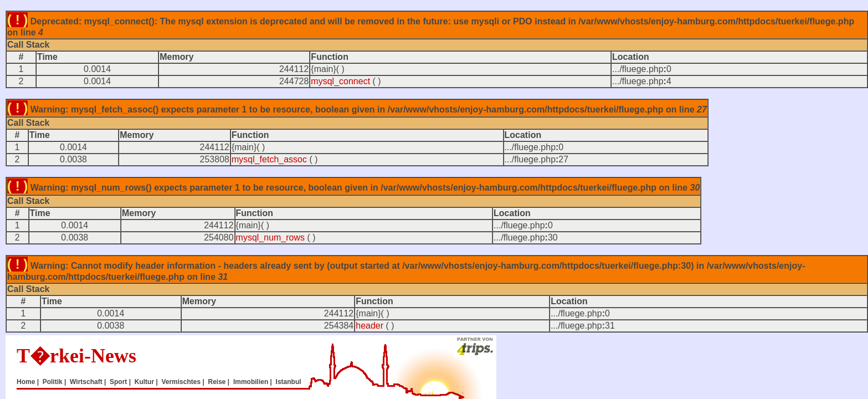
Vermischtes (181, 382)
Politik (53, 382)
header (369, 326)
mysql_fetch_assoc (269, 159)
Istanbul (289, 382)
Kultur (144, 382)
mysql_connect (340, 81)
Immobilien (251, 382)
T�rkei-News (76, 356)
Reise (217, 382)
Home (26, 382)
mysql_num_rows (270, 237)
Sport (118, 382)
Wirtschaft (86, 382)
